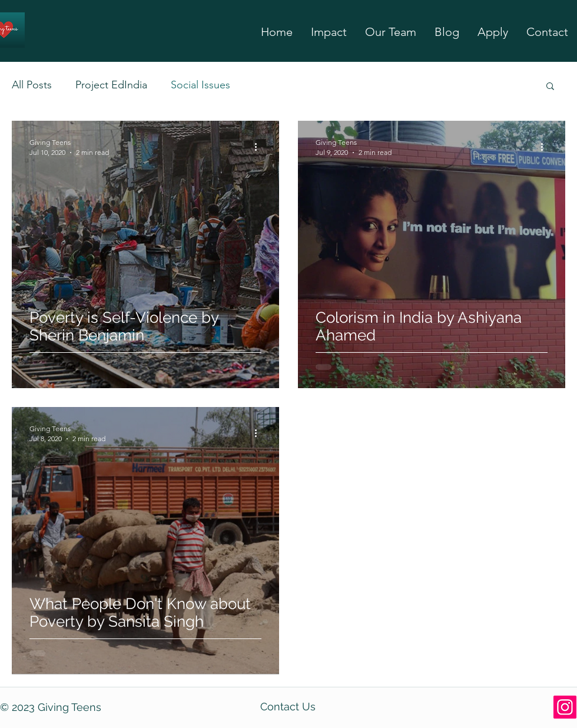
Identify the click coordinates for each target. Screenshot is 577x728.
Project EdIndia (111, 85)
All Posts (32, 85)
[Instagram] (565, 707)
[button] (550, 87)
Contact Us (288, 707)
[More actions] (260, 147)
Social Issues (200, 85)
